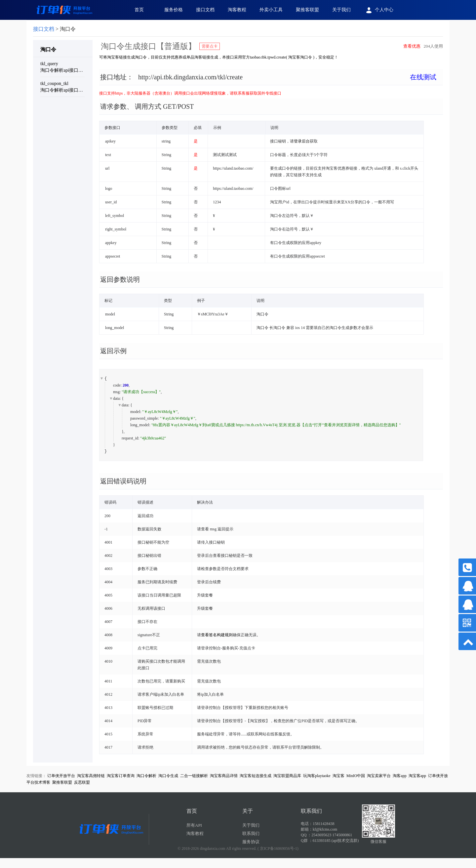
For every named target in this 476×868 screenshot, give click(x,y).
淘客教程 (237, 10)
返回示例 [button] (113, 351)
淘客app (399, 776)
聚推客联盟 (307, 10)
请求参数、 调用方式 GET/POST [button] (147, 106)
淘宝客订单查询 (121, 776)
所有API (194, 825)
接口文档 (205, 10)
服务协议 (251, 842)
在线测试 (423, 77)
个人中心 (379, 10)
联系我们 (251, 833)
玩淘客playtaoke (317, 776)
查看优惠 (412, 46)
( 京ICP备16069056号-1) (278, 848)
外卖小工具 (271, 10)
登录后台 (302, 141)
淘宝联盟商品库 (287, 776)
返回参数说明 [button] (120, 279)
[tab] (271, 82)
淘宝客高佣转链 (91, 776)
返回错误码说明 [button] (123, 481)
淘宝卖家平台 (379, 776)
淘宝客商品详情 (224, 776)
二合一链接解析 (194, 776)
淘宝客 (338, 776)
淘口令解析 (146, 776)
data (116, 398)
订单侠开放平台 (61, 776)
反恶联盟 (82, 782)
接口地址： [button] (268, 77)
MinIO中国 (356, 776)
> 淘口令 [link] (54, 29)
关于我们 (341, 10)
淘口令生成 (168, 776)
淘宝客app (417, 776)
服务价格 (174, 10)
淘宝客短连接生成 (256, 776)
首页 (139, 10)
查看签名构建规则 (217, 635)
